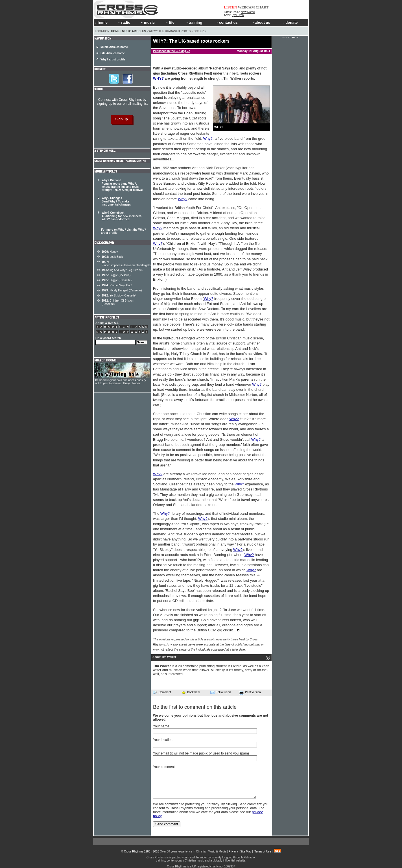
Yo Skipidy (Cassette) (119, 295)
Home (115, 31)
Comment (162, 692)
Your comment (164, 767)
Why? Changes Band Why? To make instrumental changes (116, 201)
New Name (248, 12)
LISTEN (231, 7)
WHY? (158, 78)
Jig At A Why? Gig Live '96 (122, 270)
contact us (227, 22)
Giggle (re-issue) (116, 275)
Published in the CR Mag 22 (171, 51)
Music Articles (134, 31)
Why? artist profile (113, 59)
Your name (161, 726)
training (194, 22)
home (101, 22)
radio (124, 22)
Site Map (246, 851)
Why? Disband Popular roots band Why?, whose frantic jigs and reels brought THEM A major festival (122, 185)
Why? (208, 139)
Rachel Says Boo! (117, 285)
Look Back (112, 257)
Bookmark (191, 692)
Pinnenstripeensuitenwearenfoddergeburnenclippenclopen (138, 264)
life (170, 22)
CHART (262, 7)
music (148, 22)
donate (290, 22)
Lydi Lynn (238, 15)
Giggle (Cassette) (117, 280)
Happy (110, 252)
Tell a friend (220, 692)
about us (261, 22)
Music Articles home (114, 47)
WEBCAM (246, 7)
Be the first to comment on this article (195, 707)
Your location (163, 740)
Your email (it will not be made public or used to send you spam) (201, 753)
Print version (250, 693)
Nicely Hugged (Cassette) (122, 290)
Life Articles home (113, 53)
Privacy (233, 851)
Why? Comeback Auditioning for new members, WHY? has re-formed (122, 216)
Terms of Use (263, 851)
